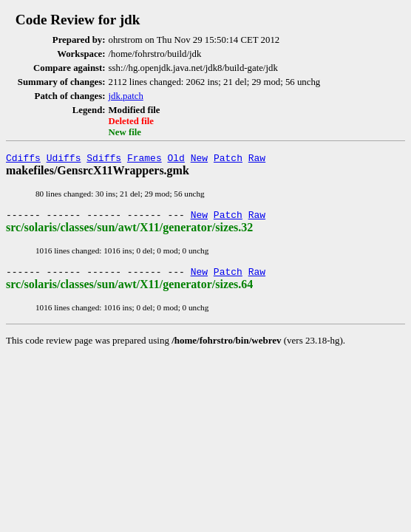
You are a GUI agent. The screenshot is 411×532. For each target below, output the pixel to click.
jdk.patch (126, 96)
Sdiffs (104, 160)
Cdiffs (23, 160)
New (199, 160)
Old (176, 160)
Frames (145, 160)
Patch (228, 160)
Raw (257, 160)
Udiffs (64, 160)
